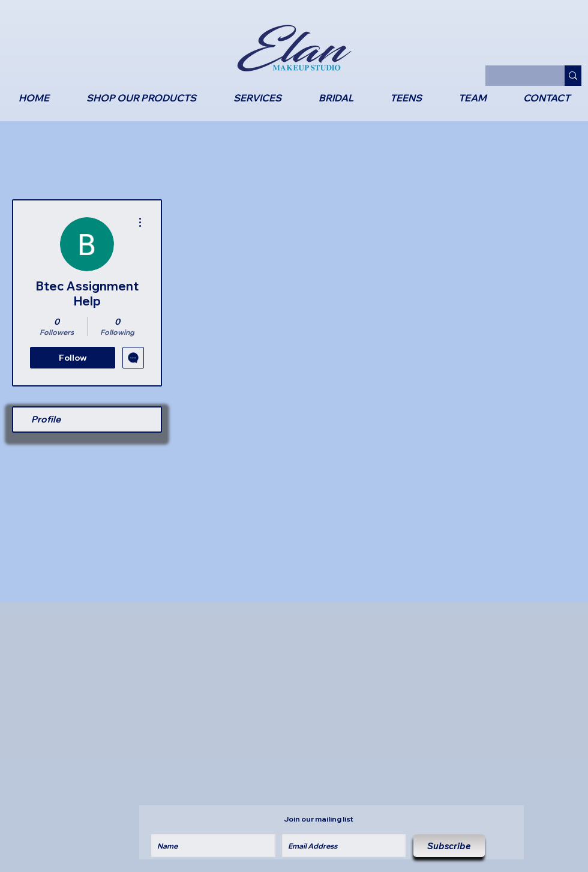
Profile (46, 419)
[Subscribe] (449, 846)
